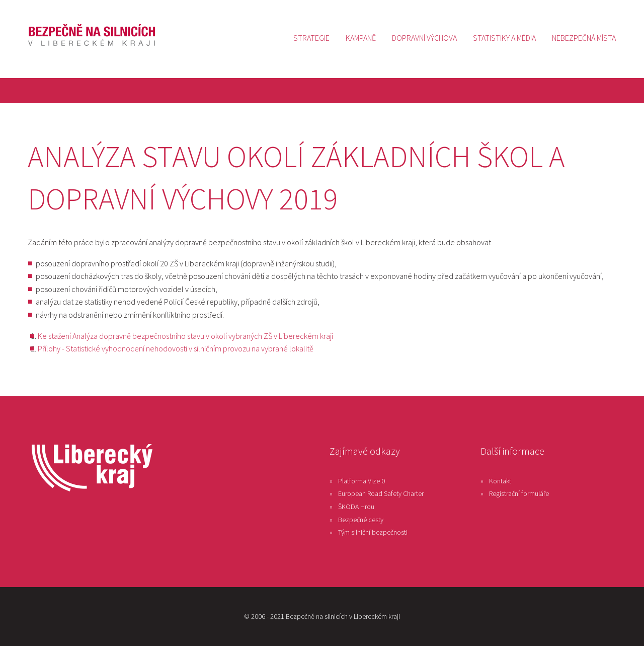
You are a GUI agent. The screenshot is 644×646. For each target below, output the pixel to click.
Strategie (311, 38)
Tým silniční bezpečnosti (373, 532)
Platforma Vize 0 (361, 481)
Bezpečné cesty (361, 520)
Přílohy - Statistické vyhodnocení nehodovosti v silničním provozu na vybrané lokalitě (176, 348)
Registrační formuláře (519, 493)
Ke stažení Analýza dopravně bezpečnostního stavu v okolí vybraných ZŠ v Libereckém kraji (185, 336)
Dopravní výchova (424, 38)
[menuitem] (311, 38)
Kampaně (361, 38)
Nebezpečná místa (584, 38)
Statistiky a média (504, 38)
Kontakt (500, 481)
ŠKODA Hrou (356, 507)
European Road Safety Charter (381, 493)
